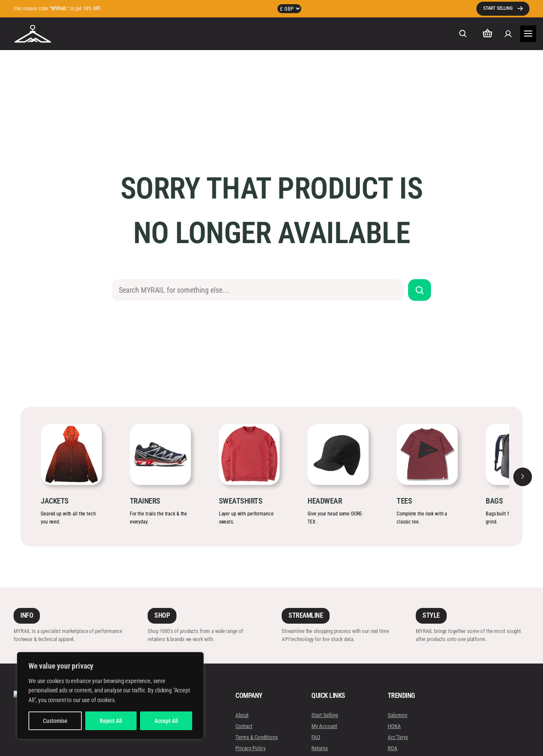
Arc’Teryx (397, 737)
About (242, 715)
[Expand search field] (463, 34)
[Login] (508, 34)
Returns (320, 748)
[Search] (420, 290)
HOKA (394, 726)
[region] (110, 696)
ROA (392, 748)
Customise (55, 721)
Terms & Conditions (257, 737)
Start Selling (325, 715)
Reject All (111, 721)
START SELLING (498, 8)
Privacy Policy (251, 748)
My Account (324, 726)
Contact (244, 726)
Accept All (166, 721)
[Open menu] (528, 34)
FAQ (316, 737)
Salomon (397, 715)
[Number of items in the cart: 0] (487, 34)
